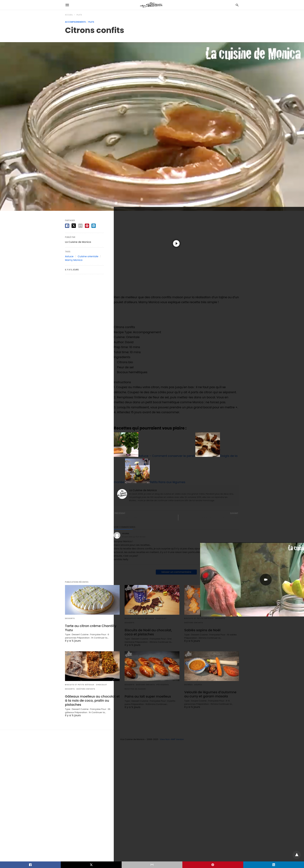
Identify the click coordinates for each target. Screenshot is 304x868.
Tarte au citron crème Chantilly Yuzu (91, 628)
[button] (176, 243)
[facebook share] (67, 226)
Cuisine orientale (88, 256)
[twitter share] (74, 226)
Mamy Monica (74, 260)
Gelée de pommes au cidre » (219, 518)
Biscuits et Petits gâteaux (80, 685)
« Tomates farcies (126, 518)
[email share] (80, 226)
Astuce (69, 256)
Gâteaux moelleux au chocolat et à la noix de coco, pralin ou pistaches (92, 701)
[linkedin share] (94, 226)
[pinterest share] (87, 226)
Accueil (69, 15)
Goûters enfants (86, 689)
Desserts (70, 618)
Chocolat (102, 685)
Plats (79, 15)
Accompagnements (75, 22)
